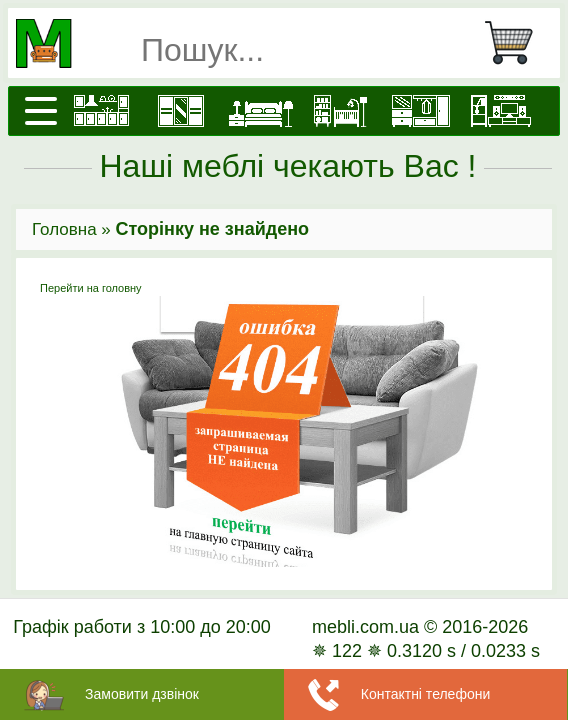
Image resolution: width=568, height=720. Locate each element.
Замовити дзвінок (142, 694)
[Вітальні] (501, 111)
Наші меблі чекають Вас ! (288, 166)
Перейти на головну (284, 425)
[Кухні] (101, 111)
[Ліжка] (261, 111)
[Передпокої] (421, 111)
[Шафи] (181, 111)
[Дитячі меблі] (341, 111)
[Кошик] (517, 43)
